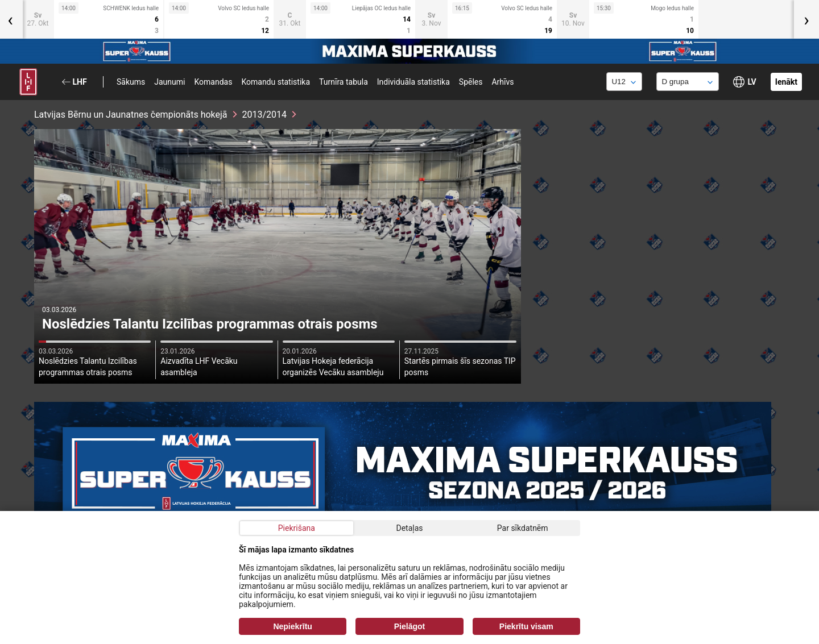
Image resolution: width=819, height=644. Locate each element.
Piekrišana (297, 528)
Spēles (471, 82)
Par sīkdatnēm (523, 528)
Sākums (131, 82)
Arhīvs (502, 82)
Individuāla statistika (413, 82)
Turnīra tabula (344, 82)
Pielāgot (409, 626)
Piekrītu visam (526, 626)
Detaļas (409, 528)
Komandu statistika (276, 82)
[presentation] (806, 19)
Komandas (213, 82)
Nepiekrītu (292, 626)
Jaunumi (169, 82)
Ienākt (786, 82)
